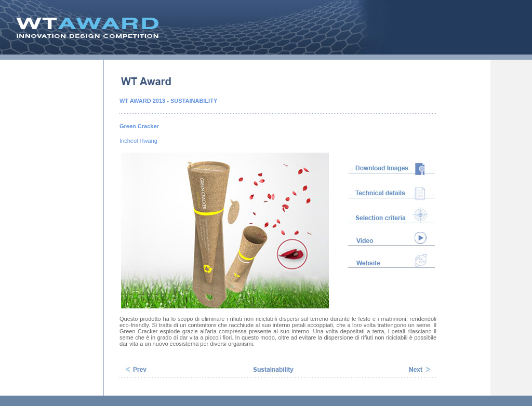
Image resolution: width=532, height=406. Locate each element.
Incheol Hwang (138, 141)
